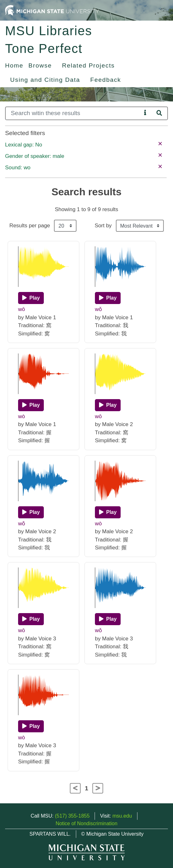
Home (14, 65)
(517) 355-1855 (72, 816)
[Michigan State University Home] (52, 10)
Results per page (30, 226)
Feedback (106, 80)
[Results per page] (65, 226)
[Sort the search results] (140, 226)
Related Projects (88, 65)
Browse (40, 65)
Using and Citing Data (45, 80)
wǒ (98, 309)
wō (22, 309)
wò (22, 416)
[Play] (31, 298)
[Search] (73, 113)
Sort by (103, 226)
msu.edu (122, 816)
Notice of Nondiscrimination (86, 823)
